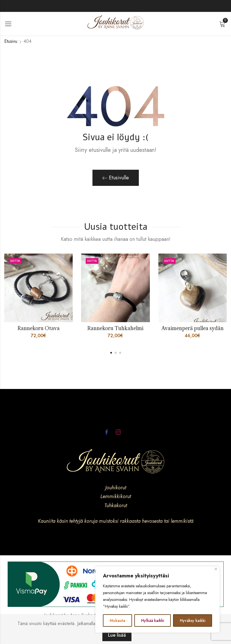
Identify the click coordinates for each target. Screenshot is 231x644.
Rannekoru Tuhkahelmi (115, 328)
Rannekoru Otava (39, 328)
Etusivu (11, 41)
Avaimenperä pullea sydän (193, 328)
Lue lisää (117, 635)
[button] (111, 353)
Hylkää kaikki (153, 620)
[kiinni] (216, 569)
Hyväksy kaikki (193, 620)
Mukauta (117, 620)
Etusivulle (116, 178)
